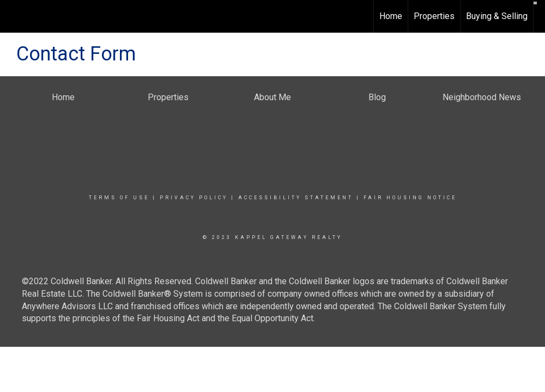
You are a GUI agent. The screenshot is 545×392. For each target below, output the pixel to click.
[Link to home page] (14, 16)
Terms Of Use (119, 198)
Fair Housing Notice (410, 198)
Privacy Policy (194, 198)
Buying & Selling (497, 16)
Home (391, 16)
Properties (434, 16)
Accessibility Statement (296, 198)
